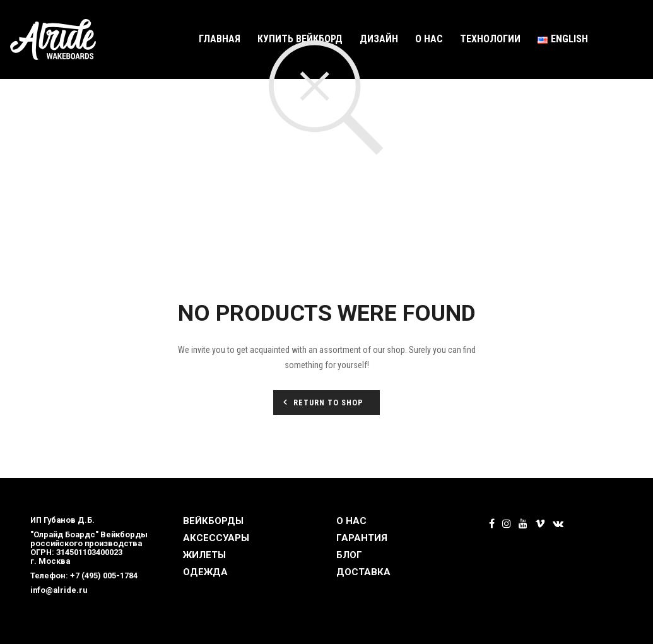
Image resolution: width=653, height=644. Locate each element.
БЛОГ (349, 555)
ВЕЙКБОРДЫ (213, 521)
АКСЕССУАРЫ (216, 538)
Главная (220, 39)
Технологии (490, 39)
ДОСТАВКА (363, 572)
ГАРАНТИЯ (362, 538)
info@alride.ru (59, 590)
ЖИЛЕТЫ (204, 555)
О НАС (351, 521)
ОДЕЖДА (205, 572)
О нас (429, 39)
